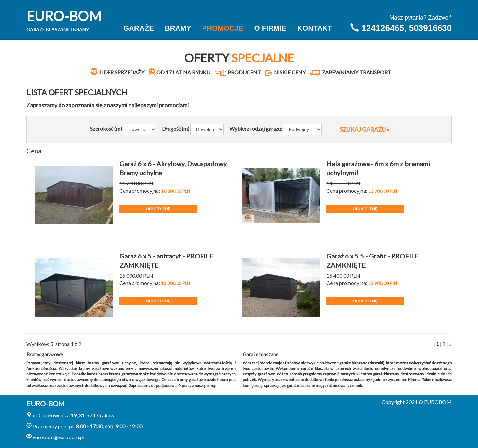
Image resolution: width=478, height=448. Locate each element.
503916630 (430, 28)
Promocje (223, 28)
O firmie (270, 28)
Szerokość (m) (106, 129)
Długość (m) (176, 129)
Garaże (139, 28)
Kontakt (315, 28)
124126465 (383, 28)
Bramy (178, 28)
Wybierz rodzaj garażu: (256, 129)
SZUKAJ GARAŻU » (364, 129)
